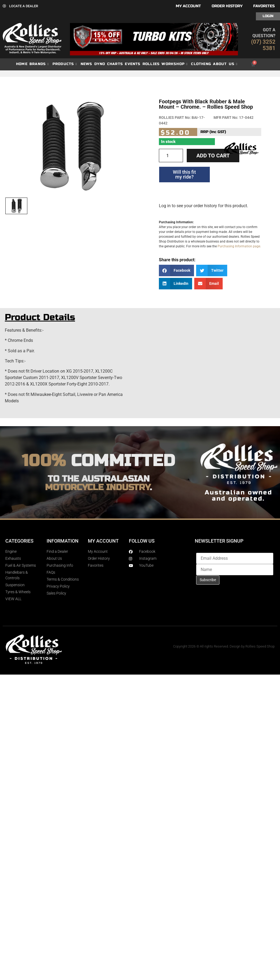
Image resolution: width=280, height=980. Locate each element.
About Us (225, 64)
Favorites (264, 6)
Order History (227, 6)
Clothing (201, 64)
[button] (177, 270)
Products (65, 64)
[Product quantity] (171, 156)
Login (268, 16)
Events (133, 64)
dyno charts (109, 64)
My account (188, 6)
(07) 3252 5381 (263, 45)
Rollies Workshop (165, 64)
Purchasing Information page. (239, 246)
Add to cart (213, 156)
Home (22, 64)
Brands (39, 64)
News (87, 64)
